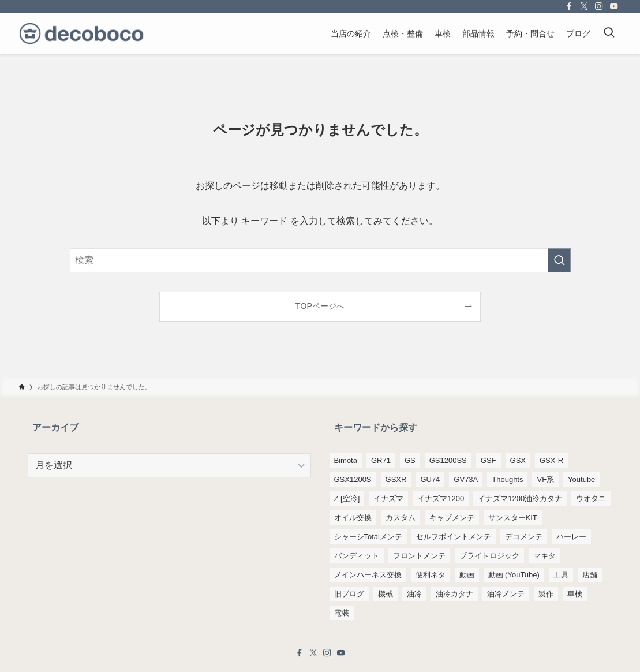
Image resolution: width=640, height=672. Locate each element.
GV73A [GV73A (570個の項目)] (466, 479)
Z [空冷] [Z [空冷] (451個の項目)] (347, 499)
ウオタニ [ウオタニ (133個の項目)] (591, 499)
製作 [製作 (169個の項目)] (546, 594)
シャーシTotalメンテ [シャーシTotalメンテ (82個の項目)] (368, 537)
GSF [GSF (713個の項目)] (489, 460)
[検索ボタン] (609, 33)
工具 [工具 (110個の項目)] (561, 575)
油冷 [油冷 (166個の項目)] (414, 594)
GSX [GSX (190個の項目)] (518, 460)
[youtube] (614, 6)
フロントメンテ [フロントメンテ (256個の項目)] (419, 556)
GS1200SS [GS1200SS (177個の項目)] (448, 460)
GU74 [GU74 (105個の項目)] (430, 479)
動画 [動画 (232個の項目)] (467, 575)
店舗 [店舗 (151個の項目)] (590, 575)
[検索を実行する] (559, 260)
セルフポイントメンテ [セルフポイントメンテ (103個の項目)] (454, 537)
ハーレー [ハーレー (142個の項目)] (571, 537)
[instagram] (599, 6)
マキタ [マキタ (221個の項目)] (544, 556)
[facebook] (569, 6)
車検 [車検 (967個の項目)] (575, 594)
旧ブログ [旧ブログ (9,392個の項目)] (349, 594)
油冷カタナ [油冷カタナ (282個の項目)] (454, 594)
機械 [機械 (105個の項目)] (386, 594)
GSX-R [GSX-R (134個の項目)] (551, 460)
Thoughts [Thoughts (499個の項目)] (507, 479)
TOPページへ (320, 306)
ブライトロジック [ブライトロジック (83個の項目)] (489, 556)
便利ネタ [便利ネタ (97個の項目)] (431, 575)
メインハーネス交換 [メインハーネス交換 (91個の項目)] (368, 575)
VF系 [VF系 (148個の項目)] (545, 479)
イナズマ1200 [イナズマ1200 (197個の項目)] (441, 499)
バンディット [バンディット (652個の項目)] (357, 556)
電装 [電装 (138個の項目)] (342, 613)
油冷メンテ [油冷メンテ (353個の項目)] (506, 594)
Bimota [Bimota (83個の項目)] (346, 460)
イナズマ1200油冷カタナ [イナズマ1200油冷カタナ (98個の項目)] (520, 499)
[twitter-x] (584, 6)
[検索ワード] (320, 260)
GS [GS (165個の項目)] (410, 460)
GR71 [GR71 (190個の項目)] (381, 460)
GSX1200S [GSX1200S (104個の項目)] (353, 479)
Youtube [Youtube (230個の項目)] (581, 479)
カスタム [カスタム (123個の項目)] (401, 518)
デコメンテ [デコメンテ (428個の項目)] (524, 537)
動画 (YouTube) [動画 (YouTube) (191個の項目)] (514, 575)
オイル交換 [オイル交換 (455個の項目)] (353, 518)
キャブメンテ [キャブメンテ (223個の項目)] (452, 518)
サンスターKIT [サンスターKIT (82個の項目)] (513, 518)
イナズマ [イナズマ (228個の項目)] (388, 499)
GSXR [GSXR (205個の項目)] (396, 479)
